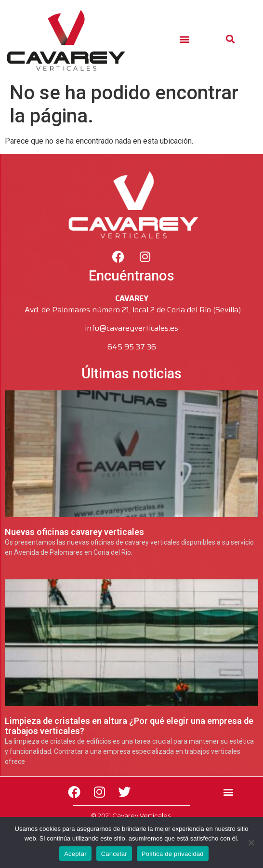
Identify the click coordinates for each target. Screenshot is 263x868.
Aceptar (75, 854)
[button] (185, 39)
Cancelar (114, 854)
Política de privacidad (173, 854)
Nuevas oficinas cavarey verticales (74, 532)
